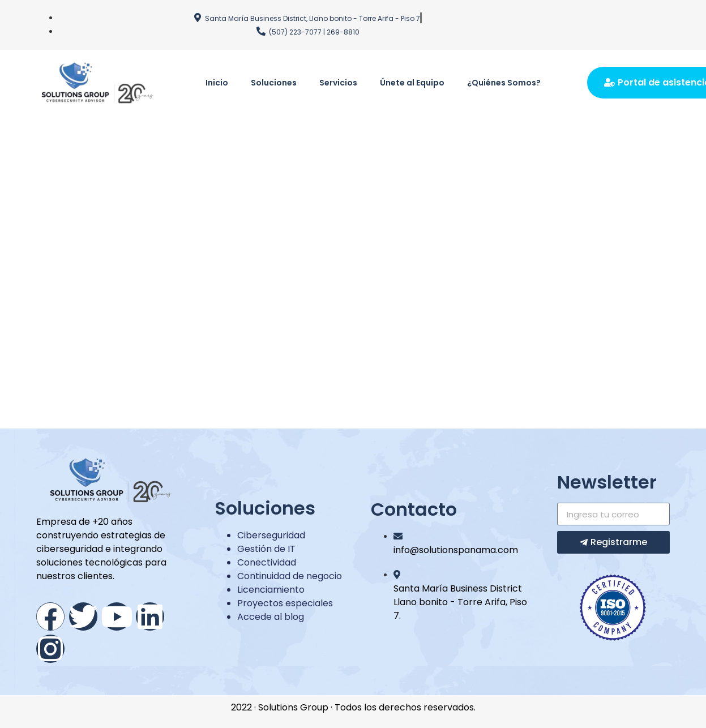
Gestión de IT (266, 549)
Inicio (217, 83)
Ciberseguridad (271, 535)
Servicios (338, 83)
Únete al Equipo (412, 83)
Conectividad (267, 562)
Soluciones (274, 83)
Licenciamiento (271, 590)
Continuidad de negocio (290, 576)
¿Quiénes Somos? (504, 83)
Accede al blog (271, 617)
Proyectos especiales (285, 603)
